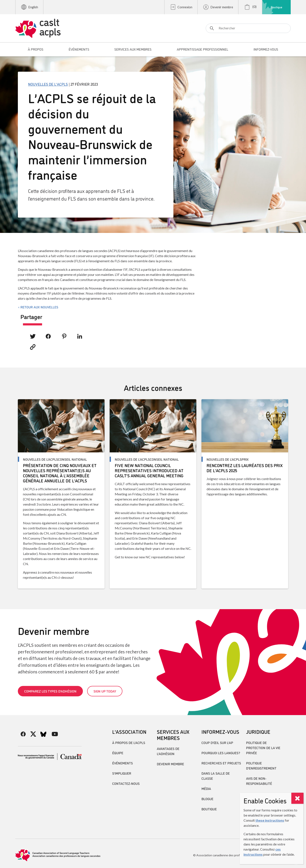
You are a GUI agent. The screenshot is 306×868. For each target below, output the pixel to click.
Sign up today (105, 691)
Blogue (207, 799)
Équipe (118, 753)
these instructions (270, 820)
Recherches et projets (221, 763)
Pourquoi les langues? (221, 753)
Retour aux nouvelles (39, 307)
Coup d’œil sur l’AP (217, 743)
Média (206, 788)
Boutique (276, 7)
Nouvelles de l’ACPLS (48, 84)
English (29, 7)
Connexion (181, 7)
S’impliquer (122, 773)
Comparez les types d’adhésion (50, 691)
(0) (250, 7)
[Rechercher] (248, 28)
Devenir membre (218, 7)
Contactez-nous (126, 783)
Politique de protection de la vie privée (263, 748)
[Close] (297, 798)
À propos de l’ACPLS (129, 743)
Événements (123, 763)
